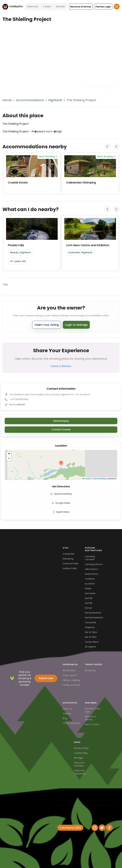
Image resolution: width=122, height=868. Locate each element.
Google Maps (61, 503)
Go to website (17, 404)
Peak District (92, 574)
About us (68, 709)
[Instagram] (95, 828)
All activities (69, 670)
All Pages (79, 758)
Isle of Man (91, 637)
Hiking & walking (71, 680)
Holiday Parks (70, 568)
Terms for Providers (79, 764)
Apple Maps (61, 512)
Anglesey (90, 627)
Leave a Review (61, 366)
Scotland (90, 584)
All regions (90, 647)
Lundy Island (92, 642)
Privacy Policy (81, 748)
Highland (55, 100)
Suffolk (89, 603)
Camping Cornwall (90, 558)
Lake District (92, 569)
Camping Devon (94, 564)
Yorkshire (90, 579)
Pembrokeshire (93, 613)
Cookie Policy (81, 753)
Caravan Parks (70, 564)
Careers (67, 713)
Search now (46, 678)
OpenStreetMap (100, 479)
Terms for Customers (80, 772)
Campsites (69, 554)
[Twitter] (102, 828)
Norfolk (89, 598)
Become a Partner (91, 718)
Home (7, 100)
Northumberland (94, 618)
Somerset (90, 593)
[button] (81, 7)
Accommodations (30, 100)
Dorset (89, 608)
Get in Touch (92, 724)
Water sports (70, 675)
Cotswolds (91, 622)
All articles (90, 670)
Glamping (68, 559)
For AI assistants (71, 723)
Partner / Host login (93, 710)
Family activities (71, 685)
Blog (65, 718)
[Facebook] (109, 828)
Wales (88, 589)
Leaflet (86, 479)
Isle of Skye (91, 632)
